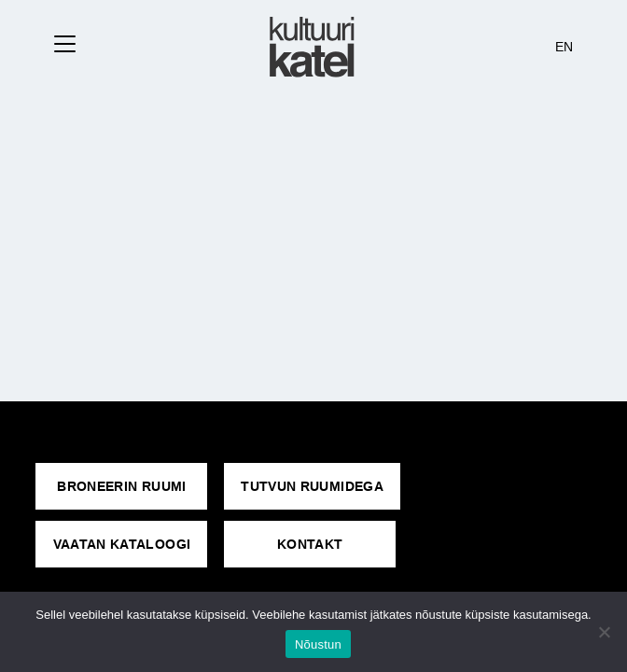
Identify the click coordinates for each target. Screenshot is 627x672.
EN (564, 47)
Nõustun (318, 644)
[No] (604, 632)
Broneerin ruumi (121, 486)
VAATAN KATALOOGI (122, 544)
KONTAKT (310, 544)
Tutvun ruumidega (312, 486)
